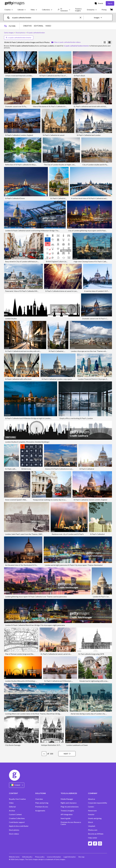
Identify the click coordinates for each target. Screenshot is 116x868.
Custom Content (15, 814)
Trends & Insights (67, 811)
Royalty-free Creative (17, 799)
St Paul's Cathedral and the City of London (56, 76)
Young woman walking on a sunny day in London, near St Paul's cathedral (60, 500)
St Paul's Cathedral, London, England (19, 135)
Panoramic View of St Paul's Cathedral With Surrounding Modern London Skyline (36, 291)
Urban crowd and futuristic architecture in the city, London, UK (29, 76)
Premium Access (42, 807)
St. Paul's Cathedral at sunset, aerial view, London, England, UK (64, 654)
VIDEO (48, 26)
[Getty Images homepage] (15, 3)
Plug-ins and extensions (70, 807)
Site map (82, 857)
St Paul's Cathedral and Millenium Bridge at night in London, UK (29, 418)
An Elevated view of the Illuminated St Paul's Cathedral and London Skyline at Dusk (37, 565)
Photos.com (93, 830)
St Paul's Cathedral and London (89, 135)
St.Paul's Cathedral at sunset (54, 135)
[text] (45, 17)
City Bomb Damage (13, 745)
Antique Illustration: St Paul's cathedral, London (59, 745)
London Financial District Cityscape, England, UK (97, 379)
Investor (91, 814)
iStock (91, 822)
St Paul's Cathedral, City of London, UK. (64, 351)
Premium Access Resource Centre (71, 823)
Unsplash (92, 826)
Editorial (12, 807)
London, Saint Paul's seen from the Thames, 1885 (24, 534)
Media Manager (67, 799)
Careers (91, 807)
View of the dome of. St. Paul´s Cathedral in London (52, 106)
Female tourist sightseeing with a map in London (98, 681)
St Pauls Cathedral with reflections (18, 379)
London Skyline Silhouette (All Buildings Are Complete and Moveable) (32, 681)
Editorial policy (27, 857)
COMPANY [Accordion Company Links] (93, 793)
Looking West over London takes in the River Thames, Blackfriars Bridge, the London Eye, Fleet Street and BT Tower (50, 714)
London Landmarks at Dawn (77, 745)
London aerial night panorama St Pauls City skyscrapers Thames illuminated (74, 565)
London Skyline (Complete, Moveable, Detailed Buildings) (27, 442)
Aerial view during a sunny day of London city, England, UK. (93, 714)
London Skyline (11, 318)
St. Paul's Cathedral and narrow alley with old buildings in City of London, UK (34, 351)
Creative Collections (17, 818)
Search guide (66, 818)
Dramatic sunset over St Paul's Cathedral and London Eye (27, 106)
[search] (9, 17)
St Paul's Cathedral (87, 469)
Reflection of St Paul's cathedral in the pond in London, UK (27, 165)
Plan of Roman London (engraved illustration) (22, 654)
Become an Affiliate (96, 834)
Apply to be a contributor (19, 826)
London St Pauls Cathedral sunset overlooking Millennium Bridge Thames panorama (37, 231)
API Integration (67, 814)
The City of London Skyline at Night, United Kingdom (64, 165)
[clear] (82, 17)
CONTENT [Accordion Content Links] (13, 793)
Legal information (70, 857)
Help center (93, 838)
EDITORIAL (39, 26)
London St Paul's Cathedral (103, 597)
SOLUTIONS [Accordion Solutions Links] (41, 793)
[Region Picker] (17, 785)
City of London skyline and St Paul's (96, 165)
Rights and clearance (69, 803)
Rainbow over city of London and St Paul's (68, 534)
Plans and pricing (42, 803)
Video (11, 803)
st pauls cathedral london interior (19, 38)
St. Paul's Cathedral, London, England (64, 198)
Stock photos (14, 830)
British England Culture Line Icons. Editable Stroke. (65, 261)
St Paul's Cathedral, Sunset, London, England (90, 500)
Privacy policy (40, 857)
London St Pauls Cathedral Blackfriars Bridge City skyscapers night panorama (35, 625)
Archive (12, 811)
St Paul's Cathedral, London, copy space (57, 379)
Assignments (40, 811)
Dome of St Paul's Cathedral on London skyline (63, 469)
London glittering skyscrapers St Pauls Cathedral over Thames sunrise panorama (36, 597)
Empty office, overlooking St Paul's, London (76, 418)
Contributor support (17, 822)
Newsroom (92, 811)
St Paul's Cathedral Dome (15, 198)
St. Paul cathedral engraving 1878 (91, 654)
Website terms (14, 857)
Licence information (54, 857)
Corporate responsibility (98, 803)
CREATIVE (27, 26)
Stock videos (14, 834)
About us (92, 799)
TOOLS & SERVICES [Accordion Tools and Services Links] (69, 793)
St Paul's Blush (79, 76)
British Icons (26, 469)
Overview (39, 799)
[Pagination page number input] (44, 754)
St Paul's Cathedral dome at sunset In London (62, 291)
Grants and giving (95, 818)
